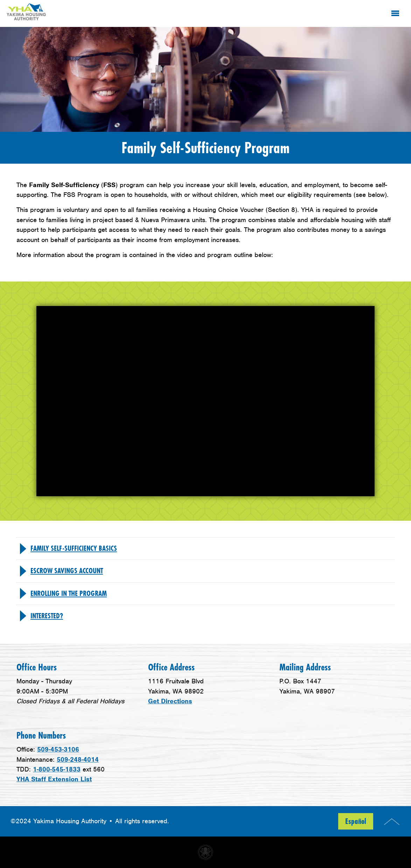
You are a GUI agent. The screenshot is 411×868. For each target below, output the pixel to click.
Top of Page (392, 821)
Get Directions (170, 701)
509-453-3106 (58, 749)
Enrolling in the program (69, 593)
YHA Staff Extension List (54, 779)
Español (356, 821)
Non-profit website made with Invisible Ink (205, 852)
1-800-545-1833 (57, 769)
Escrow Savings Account (67, 571)
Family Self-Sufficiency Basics (74, 548)
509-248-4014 (78, 759)
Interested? (47, 616)
